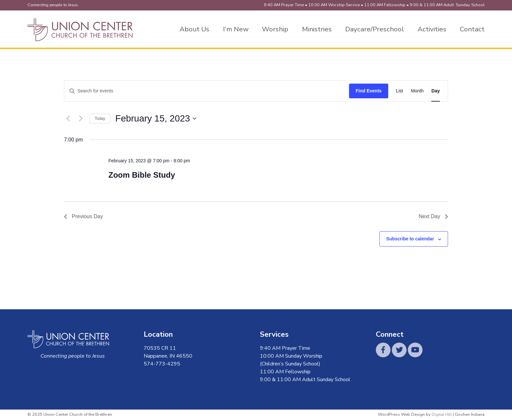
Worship (275, 29)
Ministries (317, 29)
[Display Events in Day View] (436, 91)
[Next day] (81, 119)
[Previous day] (68, 119)
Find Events (368, 91)
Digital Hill (442, 414)
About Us (194, 29)
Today (100, 119)
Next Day (433, 216)
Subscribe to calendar (410, 239)
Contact (472, 29)
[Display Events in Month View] (417, 91)
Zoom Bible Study (142, 175)
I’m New (236, 29)
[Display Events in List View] (400, 91)
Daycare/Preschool (375, 29)
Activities (432, 29)
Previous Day (83, 216)
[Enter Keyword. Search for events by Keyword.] (207, 91)
